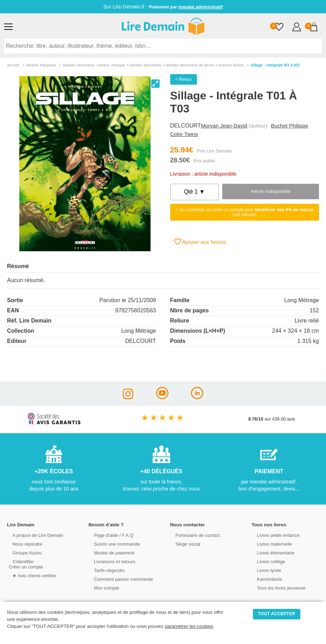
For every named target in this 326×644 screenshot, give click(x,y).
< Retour (184, 79)
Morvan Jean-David (224, 126)
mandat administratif (200, 7)
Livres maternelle (270, 544)
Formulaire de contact (194, 535)
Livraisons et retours (111, 561)
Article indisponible (270, 191)
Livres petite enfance (274, 535)
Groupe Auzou (23, 552)
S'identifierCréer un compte (25, 564)
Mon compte (103, 588)
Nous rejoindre (23, 544)
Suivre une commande (113, 544)
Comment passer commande (119, 579)
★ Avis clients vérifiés (30, 575)
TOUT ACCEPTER (277, 614)
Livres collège (267, 561)
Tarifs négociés (105, 570)
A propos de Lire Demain (34, 535)
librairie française (41, 65)
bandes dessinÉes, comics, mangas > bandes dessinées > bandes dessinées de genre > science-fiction (153, 65)
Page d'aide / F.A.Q (110, 535)
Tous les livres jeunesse (277, 588)
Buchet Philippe (289, 126)
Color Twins (184, 134)
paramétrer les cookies (189, 626)
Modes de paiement (110, 552)
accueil (13, 65)
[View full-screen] (155, 84)
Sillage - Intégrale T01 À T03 (275, 65)
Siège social (184, 544)
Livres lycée (265, 570)
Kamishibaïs (266, 579)
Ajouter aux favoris (200, 242)
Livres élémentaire (272, 552)
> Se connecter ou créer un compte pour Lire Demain (244, 212)
